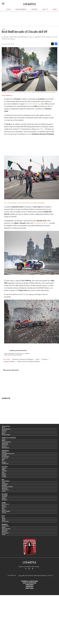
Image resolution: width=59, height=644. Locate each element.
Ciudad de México (9, 362)
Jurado (4, 534)
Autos (4, 29)
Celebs (3, 520)
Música (55, 9)
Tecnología (5, 458)
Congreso (4, 471)
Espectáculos (5, 504)
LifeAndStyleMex (34, 569)
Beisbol (4, 441)
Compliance (30, 585)
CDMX (3, 472)
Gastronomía (5, 526)
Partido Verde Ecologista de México (29, 362)
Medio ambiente (6, 481)
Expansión (5, 451)
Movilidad (4, 485)
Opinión (4, 475)
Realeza (4, 506)
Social (3, 482)
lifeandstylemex (31, 569)
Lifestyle (4, 446)
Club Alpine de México (41, 223)
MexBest (5, 524)
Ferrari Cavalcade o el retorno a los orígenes (17, 354)
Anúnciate (30, 587)
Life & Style (6, 426)
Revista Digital (5, 448)
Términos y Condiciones (30, 581)
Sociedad (4, 477)
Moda (3, 508)
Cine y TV (45, 9)
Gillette (42, 129)
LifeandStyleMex (26, 569)
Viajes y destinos (6, 529)
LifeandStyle (5, 464)
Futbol (4, 439)
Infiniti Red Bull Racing (32, 104)
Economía (4, 455)
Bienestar (4, 532)
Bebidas (4, 527)
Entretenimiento (21, 9)
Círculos (4, 507)
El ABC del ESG (5, 490)
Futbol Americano (6, 442)
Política (5, 467)
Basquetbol (5, 444)
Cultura (4, 513)
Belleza (4, 510)
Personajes (5, 530)
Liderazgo (4, 497)
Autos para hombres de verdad (13, 355)
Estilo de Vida (5, 533)
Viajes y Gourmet (6, 435)
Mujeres (4, 462)
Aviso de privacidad (30, 583)
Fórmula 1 (45, 359)
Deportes (34, 9)
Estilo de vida (5, 521)
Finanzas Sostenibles (7, 487)
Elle (3, 516)
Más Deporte (5, 445)
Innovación (5, 488)
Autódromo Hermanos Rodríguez (23, 359)
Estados (4, 474)
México (3, 470)
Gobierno (4, 468)
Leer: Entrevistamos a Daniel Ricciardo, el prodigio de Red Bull (24, 203)
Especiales (4, 500)
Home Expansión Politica (8, 454)
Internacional (5, 456)
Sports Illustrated (9, 438)
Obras (3, 459)
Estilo (9, 9)
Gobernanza (5, 484)
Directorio (29, 588)
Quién (4, 503)
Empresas (4, 452)
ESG (3, 461)
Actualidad (5, 495)
